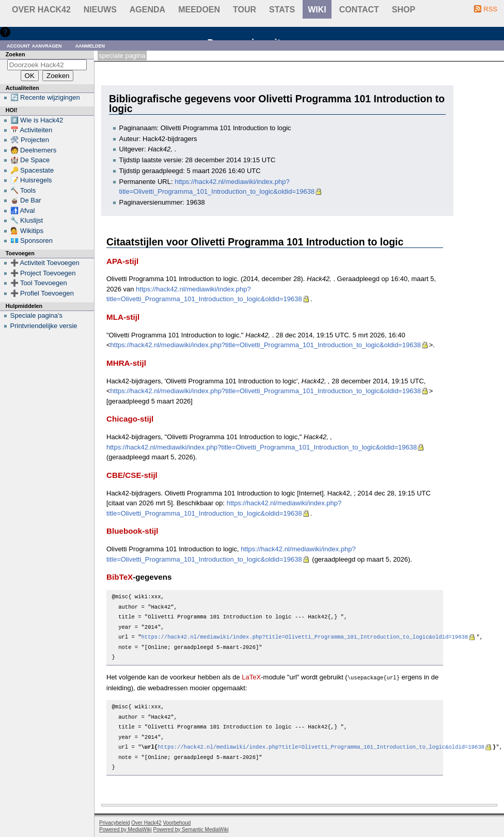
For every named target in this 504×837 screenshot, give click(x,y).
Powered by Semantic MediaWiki (191, 829)
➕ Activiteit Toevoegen (45, 263)
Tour (245, 10)
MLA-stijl (123, 317)
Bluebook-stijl (132, 531)
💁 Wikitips (27, 231)
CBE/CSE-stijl (132, 475)
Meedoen (199, 10)
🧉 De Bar (26, 200)
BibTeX (120, 577)
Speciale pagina (122, 56)
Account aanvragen (34, 45)
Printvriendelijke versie (44, 326)
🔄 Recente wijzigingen (45, 97)
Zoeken (15, 54)
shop (404, 10)
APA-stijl (122, 261)
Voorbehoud (177, 822)
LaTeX (251, 677)
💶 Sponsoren (32, 241)
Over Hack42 (41, 10)
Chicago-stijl (130, 419)
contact (359, 10)
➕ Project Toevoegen (43, 273)
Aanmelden (90, 45)
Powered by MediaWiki (125, 829)
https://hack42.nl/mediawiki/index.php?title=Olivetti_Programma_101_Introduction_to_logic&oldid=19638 (266, 345)
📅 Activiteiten (31, 130)
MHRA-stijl (126, 363)
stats (282, 10)
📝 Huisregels (31, 180)
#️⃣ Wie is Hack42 (37, 120)
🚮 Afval (23, 211)
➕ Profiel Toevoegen (42, 293)
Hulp (20, 32)
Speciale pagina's (37, 315)
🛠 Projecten (30, 140)
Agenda (147, 10)
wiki (317, 10)
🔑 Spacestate (32, 170)
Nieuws (100, 10)
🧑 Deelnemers (34, 150)
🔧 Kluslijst (27, 220)
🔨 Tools (23, 190)
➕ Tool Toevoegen (39, 283)
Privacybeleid (114, 822)
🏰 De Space (30, 160)
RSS (490, 9)
